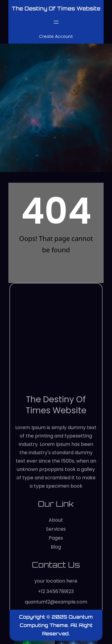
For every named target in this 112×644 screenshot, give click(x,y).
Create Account (56, 36)
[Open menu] (56, 22)
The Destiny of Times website (56, 8)
